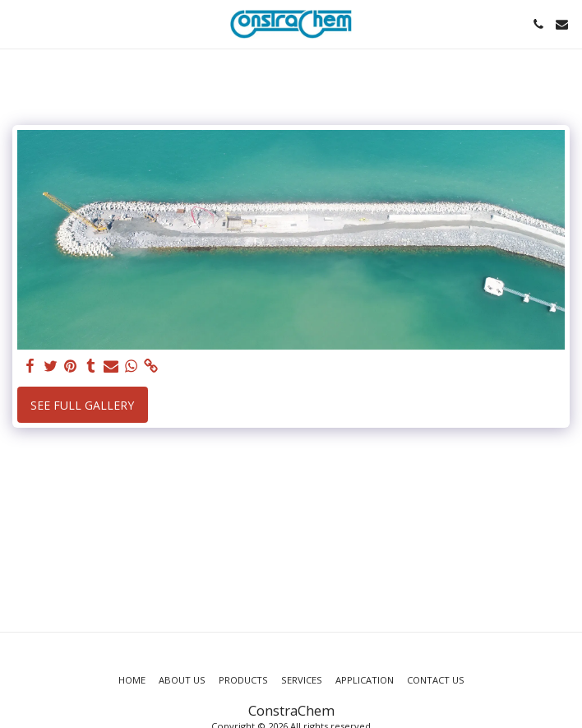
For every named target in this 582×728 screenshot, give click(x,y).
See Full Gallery (82, 405)
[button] (18, 23)
